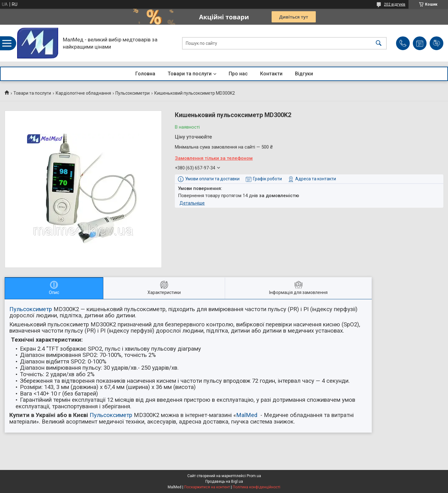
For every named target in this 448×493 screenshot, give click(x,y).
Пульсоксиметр (31, 309)
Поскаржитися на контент (207, 487)
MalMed (247, 415)
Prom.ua (254, 476)
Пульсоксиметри (133, 93)
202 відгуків (395, 4)
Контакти (271, 74)
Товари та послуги (190, 74)
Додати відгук (436, 43)
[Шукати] (379, 43)
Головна (145, 74)
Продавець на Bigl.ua (224, 481)
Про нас (238, 74)
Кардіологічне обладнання (83, 93)
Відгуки (304, 74)
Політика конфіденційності (257, 487)
